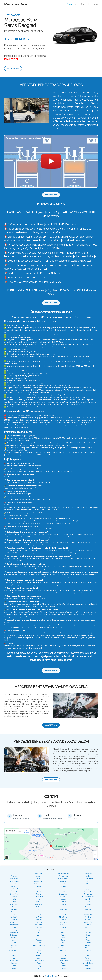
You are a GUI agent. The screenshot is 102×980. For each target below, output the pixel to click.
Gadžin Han (39, 897)
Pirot (39, 932)
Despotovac (63, 894)
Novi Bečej (88, 922)
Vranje (39, 963)
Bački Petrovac (14, 881)
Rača (63, 937)
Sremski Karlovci (63, 948)
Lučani (63, 914)
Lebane (39, 912)
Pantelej (14, 930)
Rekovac (39, 940)
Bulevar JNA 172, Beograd (18, 39)
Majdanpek (88, 914)
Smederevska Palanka (39, 945)
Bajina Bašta (39, 881)
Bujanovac (63, 889)
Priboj (88, 935)
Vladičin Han (63, 961)
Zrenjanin (88, 968)
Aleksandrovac (63, 874)
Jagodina (88, 899)
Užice (39, 958)
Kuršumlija (63, 909)
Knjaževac (14, 904)
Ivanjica (63, 899)
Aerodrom (39, 874)
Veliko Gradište (39, 961)
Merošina (39, 920)
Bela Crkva (14, 884)
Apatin (39, 876)
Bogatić (14, 886)
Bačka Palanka (63, 879)
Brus (39, 889)
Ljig (88, 912)
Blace (88, 884)
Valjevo (63, 958)
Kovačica (88, 904)
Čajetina (14, 891)
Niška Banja (14, 922)
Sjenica (88, 943)
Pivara (63, 932)
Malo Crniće (63, 917)
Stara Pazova (14, 950)
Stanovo (88, 948)
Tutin (88, 955)
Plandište (88, 932)
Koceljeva (39, 904)
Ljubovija (14, 914)
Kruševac (88, 907)
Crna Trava (88, 891)
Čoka (63, 891)
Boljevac (63, 886)
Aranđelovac (63, 876)
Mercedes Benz (16, 4)
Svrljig (39, 953)
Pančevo (88, 927)
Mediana (88, 917)
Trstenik (63, 955)
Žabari (63, 966)
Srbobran (14, 948)
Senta (39, 943)
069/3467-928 (12, 15)
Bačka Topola (88, 879)
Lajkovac (88, 909)
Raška (88, 937)
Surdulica (88, 950)
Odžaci (88, 925)
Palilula (63, 927)
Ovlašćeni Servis (50, 976)
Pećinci (63, 930)
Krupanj (63, 907)
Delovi (89, 4)
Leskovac (63, 912)
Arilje (88, 876)
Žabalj (39, 966)
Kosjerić (63, 904)
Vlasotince (14, 963)
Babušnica (14, 879)
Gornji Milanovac (88, 897)
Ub (14, 958)
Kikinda (39, 902)
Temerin (63, 953)
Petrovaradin (14, 932)
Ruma (63, 940)
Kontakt (95, 4)
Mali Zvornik (39, 917)
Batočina (63, 881)
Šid (63, 943)
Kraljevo (39, 907)
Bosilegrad (14, 889)
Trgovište (39, 955)
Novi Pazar (39, 925)
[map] (21, 817)
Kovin (14, 907)
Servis (76, 4)
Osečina (39, 927)
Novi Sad (63, 925)
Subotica (63, 950)
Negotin (88, 920)
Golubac (63, 897)
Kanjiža (14, 902)
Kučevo (14, 909)
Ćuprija (39, 894)
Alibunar (14, 876)
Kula (39, 909)
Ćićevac (39, 891)
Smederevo (14, 945)
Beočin (63, 884)
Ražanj (14, 940)
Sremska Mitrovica (39, 948)
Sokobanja (63, 945)
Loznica (39, 914)
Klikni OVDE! (11, 59)
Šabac (88, 940)
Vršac (14, 966)
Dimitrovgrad (88, 894)
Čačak (88, 889)
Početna (69, 4)
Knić (88, 902)
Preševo (63, 935)
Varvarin (88, 958)
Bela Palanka (39, 884)
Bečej (88, 881)
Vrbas (63, 963)
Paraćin (39, 930)
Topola (14, 955)
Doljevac (14, 897)
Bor (88, 886)
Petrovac (88, 930)
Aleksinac (88, 874)
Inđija (14, 899)
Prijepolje (14, 937)
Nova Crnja (39, 922)
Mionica (63, 920)
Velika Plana (14, 961)
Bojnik (39, 886)
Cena (82, 4)
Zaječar (14, 968)
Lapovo (14, 912)
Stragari (39, 950)
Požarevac (14, 935)
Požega (39, 935)
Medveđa (14, 920)
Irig (39, 899)
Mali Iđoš (14, 917)
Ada (14, 874)
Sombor (88, 945)
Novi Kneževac (14, 925)
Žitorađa (63, 968)
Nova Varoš (63, 922)
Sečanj (14, 943)
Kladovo (63, 902)
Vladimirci (88, 961)
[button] (8, 110)
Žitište (39, 968)
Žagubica (88, 966)
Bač (39, 879)
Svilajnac (14, 953)
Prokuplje (39, 937)
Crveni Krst (14, 894)
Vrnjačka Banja (88, 963)
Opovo (14, 927)
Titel (88, 953)
